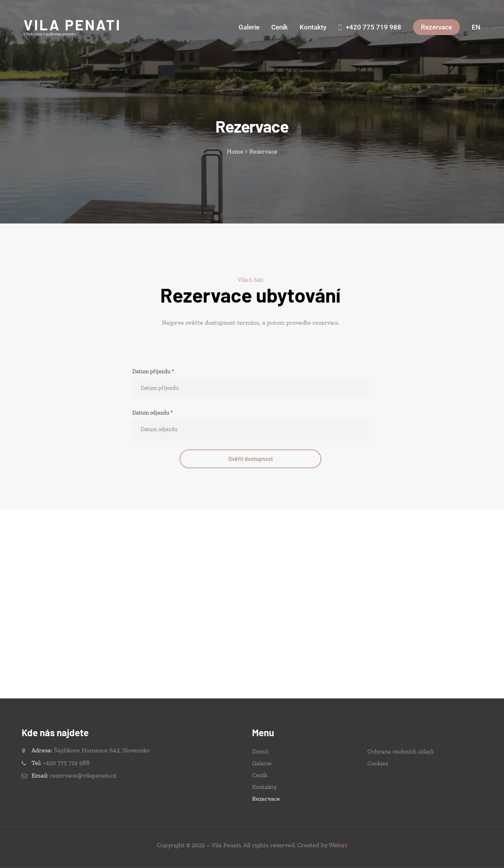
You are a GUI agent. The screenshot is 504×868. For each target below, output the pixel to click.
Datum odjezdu (153, 462)
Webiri (338, 845)
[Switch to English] (476, 27)
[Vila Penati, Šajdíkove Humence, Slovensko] (252, 604)
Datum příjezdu (153, 421)
